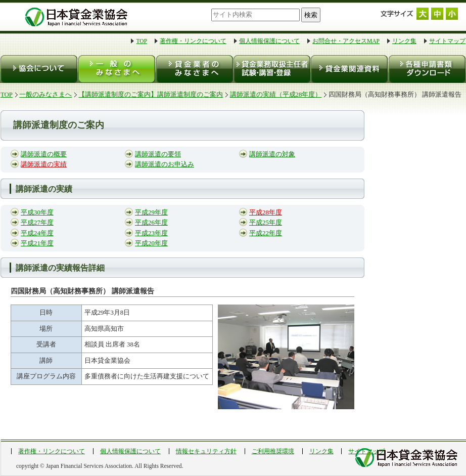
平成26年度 (151, 223)
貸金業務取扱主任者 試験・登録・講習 (271, 69)
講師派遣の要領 (158, 154)
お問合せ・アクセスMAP (346, 41)
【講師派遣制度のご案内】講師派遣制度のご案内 (151, 95)
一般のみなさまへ (116, 69)
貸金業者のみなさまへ (194, 69)
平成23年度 (151, 233)
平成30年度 (37, 212)
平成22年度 (266, 233)
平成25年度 (266, 223)
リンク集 (404, 41)
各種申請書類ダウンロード (426, 69)
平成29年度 (151, 212)
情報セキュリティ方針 (206, 451)
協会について (39, 69)
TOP (142, 41)
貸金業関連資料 (348, 69)
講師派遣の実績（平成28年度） (276, 95)
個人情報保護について (269, 41)
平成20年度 (151, 243)
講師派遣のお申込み (165, 164)
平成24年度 (37, 233)
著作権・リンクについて (193, 41)
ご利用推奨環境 (273, 451)
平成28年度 (266, 212)
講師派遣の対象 (272, 154)
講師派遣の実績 (44, 164)
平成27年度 (37, 223)
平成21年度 (37, 243)
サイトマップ (447, 41)
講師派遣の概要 (44, 154)
